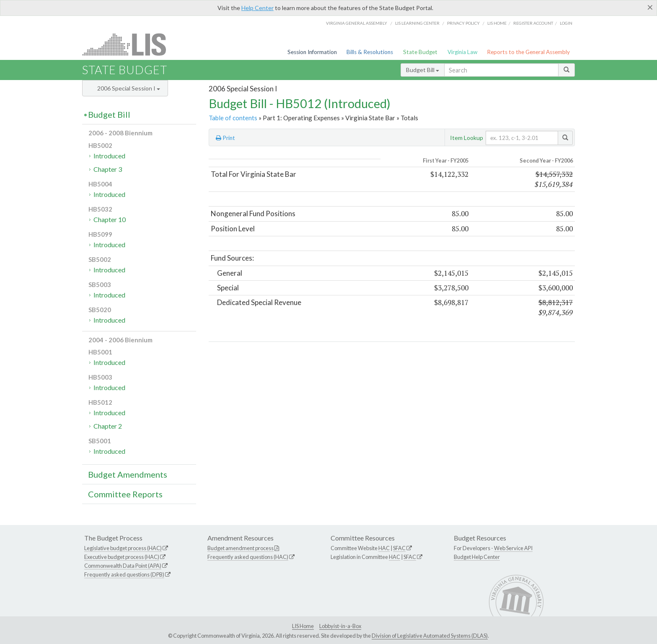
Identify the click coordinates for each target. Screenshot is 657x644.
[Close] (650, 7)
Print (225, 138)
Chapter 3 (108, 169)
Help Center (257, 8)
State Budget (420, 52)
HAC (384, 548)
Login (566, 23)
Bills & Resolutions (370, 52)
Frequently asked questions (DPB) (124, 574)
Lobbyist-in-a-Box (340, 626)
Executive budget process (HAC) (122, 557)
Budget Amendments (128, 474)
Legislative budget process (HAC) (123, 548)
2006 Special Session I (129, 88)
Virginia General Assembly (357, 23)
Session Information (312, 52)
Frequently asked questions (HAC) (248, 557)
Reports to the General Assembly (528, 52)
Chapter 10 (110, 219)
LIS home (497, 23)
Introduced (109, 156)
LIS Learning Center (417, 23)
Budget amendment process (241, 548)
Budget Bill (423, 70)
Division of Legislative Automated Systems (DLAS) (430, 636)
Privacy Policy (463, 23)
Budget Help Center (477, 557)
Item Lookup (467, 138)
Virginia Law (462, 52)
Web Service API (513, 548)
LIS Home (303, 626)
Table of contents (233, 118)
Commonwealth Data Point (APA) (123, 566)
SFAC (399, 548)
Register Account (533, 23)
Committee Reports (125, 494)
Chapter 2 (108, 426)
